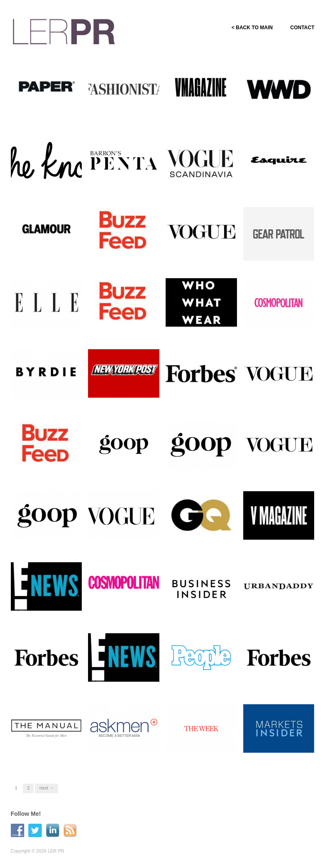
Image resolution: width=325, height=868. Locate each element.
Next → (47, 788)
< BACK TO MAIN (252, 28)
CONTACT (302, 28)
